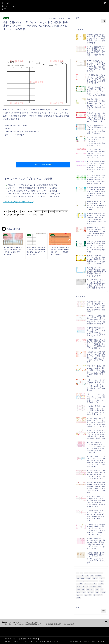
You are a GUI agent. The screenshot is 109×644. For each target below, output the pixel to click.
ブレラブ (27, 641)
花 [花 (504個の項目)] (94, 595)
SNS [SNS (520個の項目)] (78, 578)
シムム (56, 641)
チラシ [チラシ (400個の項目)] (102, 581)
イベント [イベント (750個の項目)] (102, 578)
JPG (18, 212)
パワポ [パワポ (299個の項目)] (95, 584)
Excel (12, 212)
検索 (77, 18)
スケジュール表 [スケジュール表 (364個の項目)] (87, 581)
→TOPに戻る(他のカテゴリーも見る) (18, 202)
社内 (66, 212)
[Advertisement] (43, 45)
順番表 (43, 215)
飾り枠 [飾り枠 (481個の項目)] (78, 598)
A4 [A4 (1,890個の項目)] (77, 573)
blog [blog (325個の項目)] (81, 573)
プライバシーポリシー (11, 639)
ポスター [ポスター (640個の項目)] (85, 587)
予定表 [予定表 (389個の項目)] (78, 589)
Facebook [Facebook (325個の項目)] (92, 573)
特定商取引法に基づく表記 (29, 639)
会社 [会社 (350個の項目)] (83, 589)
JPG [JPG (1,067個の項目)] (78, 576)
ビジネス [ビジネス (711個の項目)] (101, 584)
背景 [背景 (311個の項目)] (90, 595)
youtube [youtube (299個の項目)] (88, 578)
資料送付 (22, 215)
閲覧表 (36, 215)
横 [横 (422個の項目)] (88, 592)
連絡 (29, 215)
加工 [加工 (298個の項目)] (92, 589)
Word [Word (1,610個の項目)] (83, 578)
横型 (52, 212)
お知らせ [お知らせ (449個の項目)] (95, 578)
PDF (24, 212)
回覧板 (6, 18)
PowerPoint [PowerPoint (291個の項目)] (98, 576)
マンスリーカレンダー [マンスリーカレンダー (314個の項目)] (95, 587)
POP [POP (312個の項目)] (92, 576)
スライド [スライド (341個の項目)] (95, 581)
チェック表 (39, 212)
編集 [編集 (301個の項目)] (78, 595)
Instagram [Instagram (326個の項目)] (100, 573)
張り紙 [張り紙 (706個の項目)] (78, 592)
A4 (6, 212)
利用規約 (8, 641)
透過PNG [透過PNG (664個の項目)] (100, 595)
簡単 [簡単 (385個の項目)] (97, 592)
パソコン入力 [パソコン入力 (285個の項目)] (88, 584)
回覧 (46, 212)
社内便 (7, 215)
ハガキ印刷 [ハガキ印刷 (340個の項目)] (79, 584)
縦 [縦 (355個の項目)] (82, 595)
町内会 (59, 212)
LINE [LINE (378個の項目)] (82, 576)
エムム (35, 641)
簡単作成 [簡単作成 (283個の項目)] (103, 592)
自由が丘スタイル (46, 641)
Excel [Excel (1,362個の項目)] (86, 573)
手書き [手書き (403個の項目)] (84, 592)
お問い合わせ (17, 641)
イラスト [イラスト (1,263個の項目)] (79, 581)
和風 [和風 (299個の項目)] (102, 589)
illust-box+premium (9, 6)
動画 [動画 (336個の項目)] (97, 589)
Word (31, 212)
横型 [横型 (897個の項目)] (92, 592)
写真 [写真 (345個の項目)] (88, 589)
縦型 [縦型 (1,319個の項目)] (86, 595)
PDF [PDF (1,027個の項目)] (87, 576)
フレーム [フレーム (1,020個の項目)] (79, 587)
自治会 (14, 215)
